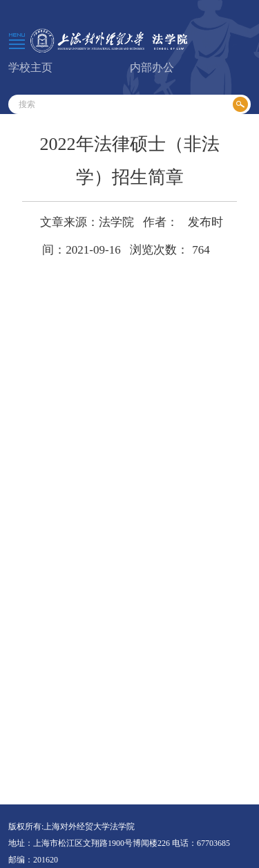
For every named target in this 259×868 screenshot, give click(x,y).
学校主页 (30, 67)
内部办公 (152, 67)
